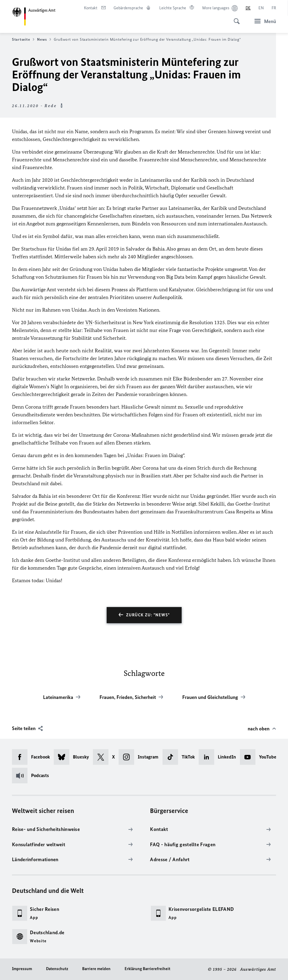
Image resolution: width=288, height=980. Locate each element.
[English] (261, 8)
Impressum (22, 969)
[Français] (274, 8)
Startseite (23, 40)
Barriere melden (96, 969)
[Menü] (264, 21)
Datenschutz (57, 969)
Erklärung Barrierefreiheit (147, 969)
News (44, 40)
